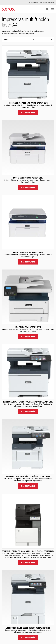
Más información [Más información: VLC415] (28, 411)
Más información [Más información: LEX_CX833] (28, 563)
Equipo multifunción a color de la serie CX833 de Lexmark (28, 551)
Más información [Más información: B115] (28, 187)
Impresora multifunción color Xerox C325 (28, 103)
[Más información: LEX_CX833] (28, 521)
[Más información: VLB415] (28, 446)
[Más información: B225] (28, 297)
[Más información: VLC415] (28, 372)
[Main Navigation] (53, 9)
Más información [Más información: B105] (28, 262)
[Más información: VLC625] (28, 598)
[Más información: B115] (28, 148)
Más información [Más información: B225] (28, 337)
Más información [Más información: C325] (28, 113)
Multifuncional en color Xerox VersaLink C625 (28, 628)
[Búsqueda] (47, 9)
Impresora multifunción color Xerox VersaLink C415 (28, 402)
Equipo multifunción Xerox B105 (28, 252)
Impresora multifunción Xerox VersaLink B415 (28, 477)
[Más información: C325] (28, 73)
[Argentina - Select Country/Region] (33, 3)
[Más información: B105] (28, 222)
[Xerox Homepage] (9, 9)
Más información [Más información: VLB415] (28, 486)
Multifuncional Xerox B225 (28, 327)
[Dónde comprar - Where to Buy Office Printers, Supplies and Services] (47, 3)
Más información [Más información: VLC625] (28, 637)
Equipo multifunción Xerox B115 (28, 178)
